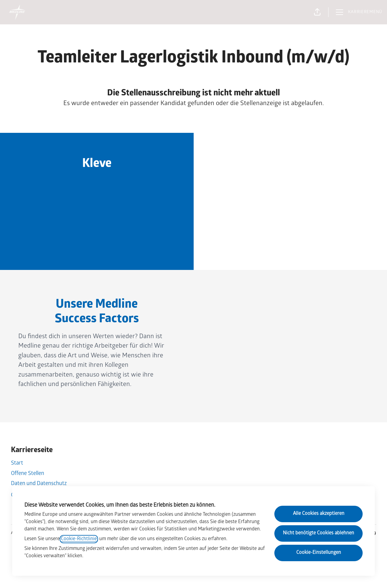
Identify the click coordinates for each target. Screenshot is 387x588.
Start (17, 464)
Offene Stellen (28, 474)
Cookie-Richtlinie (79, 539)
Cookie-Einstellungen (319, 553)
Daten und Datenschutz (39, 484)
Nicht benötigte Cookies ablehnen (318, 533)
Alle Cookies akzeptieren (319, 514)
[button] (317, 12)
